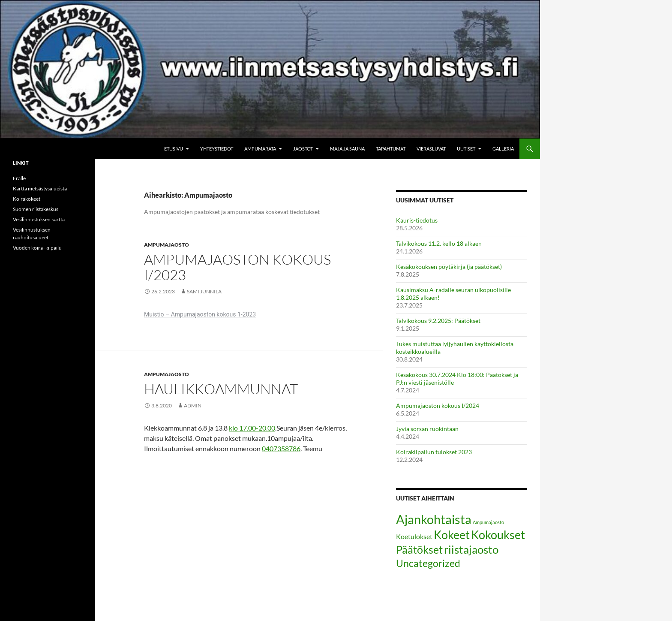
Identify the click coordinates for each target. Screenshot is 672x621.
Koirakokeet (27, 199)
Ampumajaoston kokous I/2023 (237, 267)
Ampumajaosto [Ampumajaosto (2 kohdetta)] (488, 522)
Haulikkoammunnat (221, 389)
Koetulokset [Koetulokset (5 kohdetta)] (414, 536)
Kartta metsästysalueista (40, 188)
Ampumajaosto (166, 245)
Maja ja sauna (347, 149)
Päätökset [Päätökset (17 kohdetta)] (419, 550)
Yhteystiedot (217, 149)
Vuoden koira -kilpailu (37, 248)
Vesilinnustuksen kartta (39, 219)
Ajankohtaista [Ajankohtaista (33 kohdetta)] (434, 519)
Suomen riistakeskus (36, 209)
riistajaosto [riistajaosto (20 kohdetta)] (471, 549)
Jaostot (303, 149)
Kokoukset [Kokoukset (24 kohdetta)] (498, 535)
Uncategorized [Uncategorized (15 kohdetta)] (428, 563)
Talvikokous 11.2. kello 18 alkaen (439, 243)
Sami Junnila (204, 291)
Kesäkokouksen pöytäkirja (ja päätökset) (449, 267)
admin (193, 405)
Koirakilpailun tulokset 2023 (434, 452)
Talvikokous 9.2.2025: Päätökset (438, 321)
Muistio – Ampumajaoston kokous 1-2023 (200, 314)
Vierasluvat (431, 149)
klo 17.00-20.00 (252, 428)
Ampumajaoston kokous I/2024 (438, 405)
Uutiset (466, 149)
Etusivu (174, 149)
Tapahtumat (391, 149)
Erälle (19, 178)
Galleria (503, 149)
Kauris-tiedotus (417, 220)
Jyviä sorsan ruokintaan (427, 429)
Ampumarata (260, 149)
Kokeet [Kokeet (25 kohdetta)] (452, 535)
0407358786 (281, 448)
